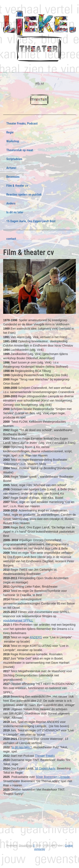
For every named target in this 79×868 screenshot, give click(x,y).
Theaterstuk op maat (20, 150)
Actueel (11, 168)
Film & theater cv (17, 186)
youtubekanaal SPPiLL (18, 620)
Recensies (13, 177)
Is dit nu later (15, 212)
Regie (10, 132)
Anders (11, 203)
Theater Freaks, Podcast (22, 123)
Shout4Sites (25, 846)
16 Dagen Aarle (45, 768)
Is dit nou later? (22, 747)
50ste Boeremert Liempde (53, 777)
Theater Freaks (45, 756)
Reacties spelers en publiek (24, 195)
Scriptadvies (14, 159)
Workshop (13, 141)
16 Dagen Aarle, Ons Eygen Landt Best (31, 221)
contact (11, 239)
